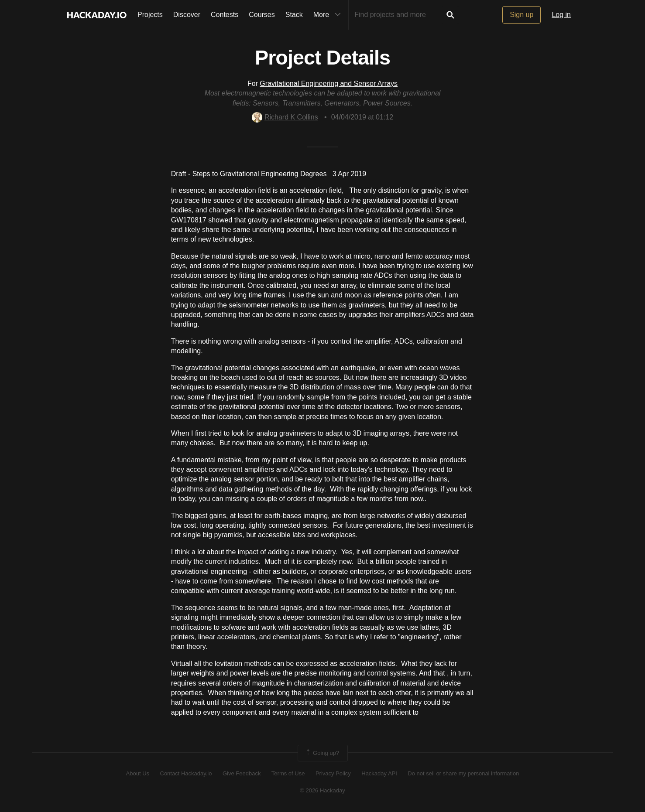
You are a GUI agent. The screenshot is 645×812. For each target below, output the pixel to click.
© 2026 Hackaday (322, 790)
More (329, 15)
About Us (138, 773)
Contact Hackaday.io (186, 773)
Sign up (521, 15)
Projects (150, 15)
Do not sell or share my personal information (463, 773)
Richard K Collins (285, 117)
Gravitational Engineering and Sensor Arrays (329, 84)
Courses (262, 15)
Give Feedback (242, 773)
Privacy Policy (333, 773)
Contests (225, 15)
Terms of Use (288, 773)
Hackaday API (379, 773)
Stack (294, 15)
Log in (561, 15)
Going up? (322, 753)
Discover (187, 15)
